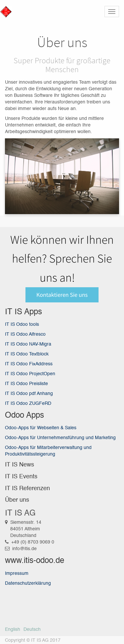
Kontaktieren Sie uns (62, 295)
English (13, 630)
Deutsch (32, 630)
